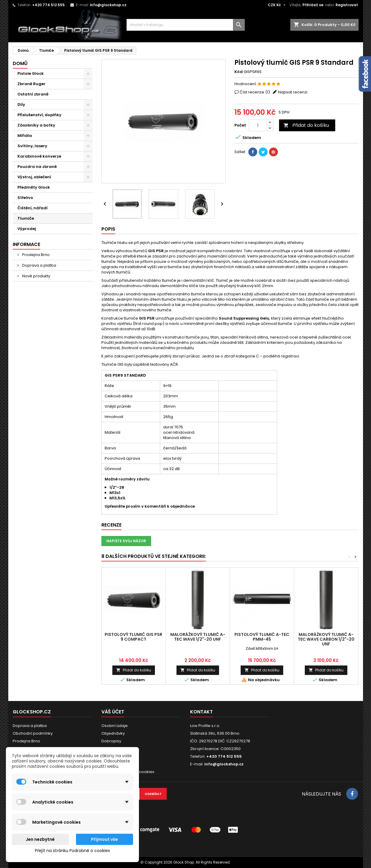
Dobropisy (111, 741)
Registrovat (347, 5)
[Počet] (258, 125)
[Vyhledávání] (186, 25)
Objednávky (113, 733)
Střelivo (25, 198)
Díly (21, 105)
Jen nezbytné (40, 839)
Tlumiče (26, 218)
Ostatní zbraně (33, 94)
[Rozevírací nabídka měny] (277, 5)
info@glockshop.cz (108, 5)
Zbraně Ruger (31, 84)
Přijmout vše (105, 839)
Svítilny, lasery (32, 146)
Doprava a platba (39, 265)
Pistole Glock (31, 73)
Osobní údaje (115, 726)
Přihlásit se (313, 5)
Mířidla (25, 136)
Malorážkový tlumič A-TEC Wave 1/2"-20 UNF (198, 637)
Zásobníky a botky (36, 125)
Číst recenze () (255, 92)
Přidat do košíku (306, 125)
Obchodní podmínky (33, 733)
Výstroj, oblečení (34, 177)
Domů (20, 63)
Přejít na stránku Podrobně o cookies (72, 851)
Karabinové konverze (39, 156)
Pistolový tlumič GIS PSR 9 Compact (133, 637)
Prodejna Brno (35, 255)
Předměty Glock (34, 187)
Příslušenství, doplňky (39, 115)
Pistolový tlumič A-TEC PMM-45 (262, 637)
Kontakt (201, 712)
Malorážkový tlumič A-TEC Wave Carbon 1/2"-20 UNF (326, 639)
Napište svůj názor (126, 541)
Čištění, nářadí (33, 208)
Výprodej (27, 229)
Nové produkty (36, 276)
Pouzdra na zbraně (37, 167)
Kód (239, 72)
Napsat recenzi (293, 92)
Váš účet (113, 712)
